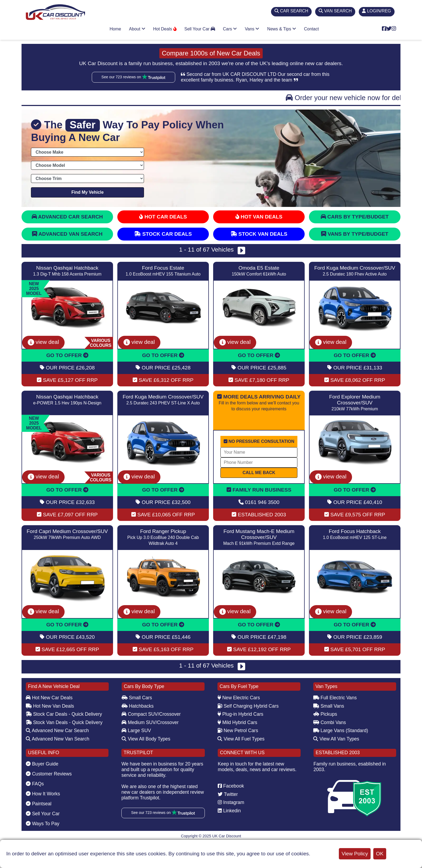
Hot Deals (165, 29)
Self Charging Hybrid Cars (248, 706)
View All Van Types (336, 739)
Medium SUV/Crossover (150, 722)
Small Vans (329, 706)
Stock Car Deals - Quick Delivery (64, 714)
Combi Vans (330, 722)
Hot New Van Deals (50, 706)
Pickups (325, 714)
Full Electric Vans (335, 698)
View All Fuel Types (241, 739)
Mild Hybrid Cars (237, 722)
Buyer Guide (42, 764)
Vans (252, 29)
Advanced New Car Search (57, 731)
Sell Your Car (200, 29)
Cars (230, 29)
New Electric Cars (239, 698)
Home (115, 29)
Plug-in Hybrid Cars (240, 714)
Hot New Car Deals (49, 698)
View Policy (355, 854)
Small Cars (137, 698)
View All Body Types (146, 739)
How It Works (43, 794)
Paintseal (39, 804)
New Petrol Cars (238, 731)
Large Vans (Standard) (341, 731)
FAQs (35, 784)
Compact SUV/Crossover (151, 714)
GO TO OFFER (67, 355)
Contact (312, 29)
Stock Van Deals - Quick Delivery (64, 722)
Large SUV (136, 731)
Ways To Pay (43, 824)
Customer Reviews (49, 774)
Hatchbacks (138, 706)
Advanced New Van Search (58, 739)
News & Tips (282, 29)
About (137, 29)
